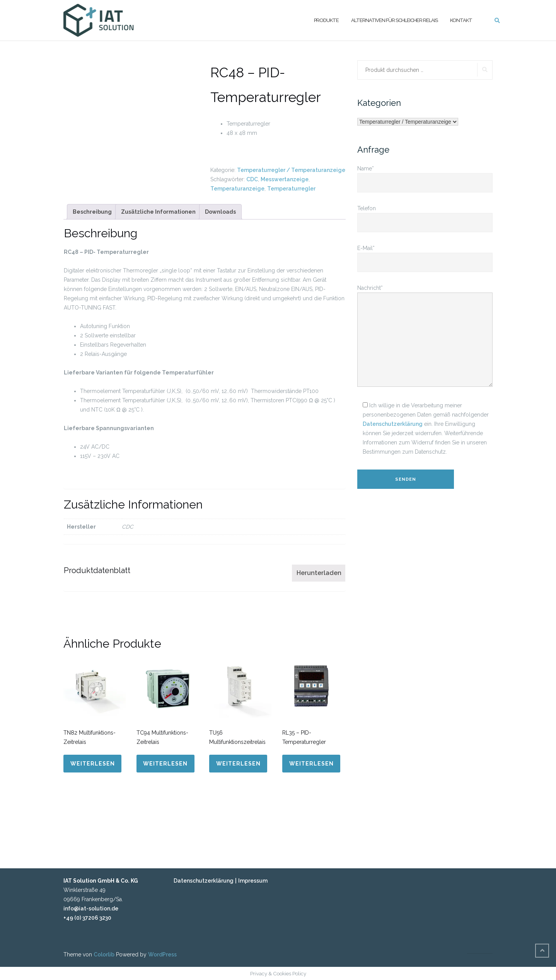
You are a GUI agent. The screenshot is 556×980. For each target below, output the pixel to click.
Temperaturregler (291, 189)
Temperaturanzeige (237, 189)
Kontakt (461, 20)
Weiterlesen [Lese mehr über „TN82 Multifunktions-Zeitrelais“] (93, 764)
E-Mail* (425, 255)
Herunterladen (319, 573)
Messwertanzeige (285, 179)
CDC (252, 179)
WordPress (162, 954)
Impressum (253, 881)
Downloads (220, 212)
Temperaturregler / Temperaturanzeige (291, 170)
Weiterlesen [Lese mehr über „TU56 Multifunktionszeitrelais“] (238, 764)
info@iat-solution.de (91, 909)
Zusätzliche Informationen (158, 212)
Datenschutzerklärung (393, 424)
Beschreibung (92, 212)
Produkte (326, 20)
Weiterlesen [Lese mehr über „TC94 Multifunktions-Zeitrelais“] (165, 764)
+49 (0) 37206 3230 (87, 918)
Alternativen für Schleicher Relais (394, 20)
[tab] (92, 212)
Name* (425, 176)
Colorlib (104, 954)
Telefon (425, 215)
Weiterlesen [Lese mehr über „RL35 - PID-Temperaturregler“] (311, 764)
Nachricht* (425, 336)
